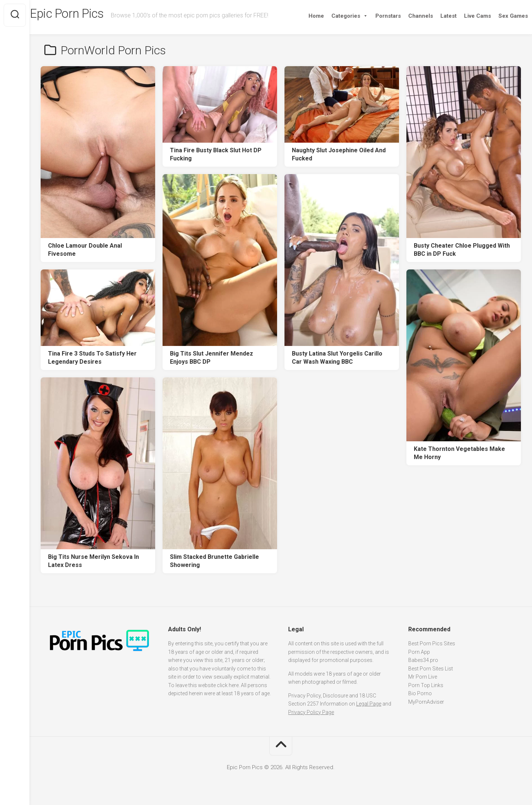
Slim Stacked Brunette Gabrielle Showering (214, 561)
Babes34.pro (423, 660)
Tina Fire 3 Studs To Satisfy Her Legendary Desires (92, 358)
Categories (335, 16)
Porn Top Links (426, 685)
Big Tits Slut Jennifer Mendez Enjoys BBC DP (212, 358)
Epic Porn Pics (85, 15)
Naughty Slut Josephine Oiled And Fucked (339, 154)
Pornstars (374, 16)
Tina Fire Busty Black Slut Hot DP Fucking (216, 154)
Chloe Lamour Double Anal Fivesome (85, 250)
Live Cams (463, 16)
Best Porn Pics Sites (432, 643)
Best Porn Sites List (431, 669)
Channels (406, 16)
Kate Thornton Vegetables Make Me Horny (459, 453)
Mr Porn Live (423, 677)
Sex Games (499, 16)
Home (302, 16)
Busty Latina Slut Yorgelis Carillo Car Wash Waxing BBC (337, 358)
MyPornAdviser (426, 702)
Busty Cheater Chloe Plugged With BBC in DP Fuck (462, 250)
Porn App (419, 652)
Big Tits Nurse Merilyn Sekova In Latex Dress (93, 561)
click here (228, 685)
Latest (434, 16)
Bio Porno (420, 693)
